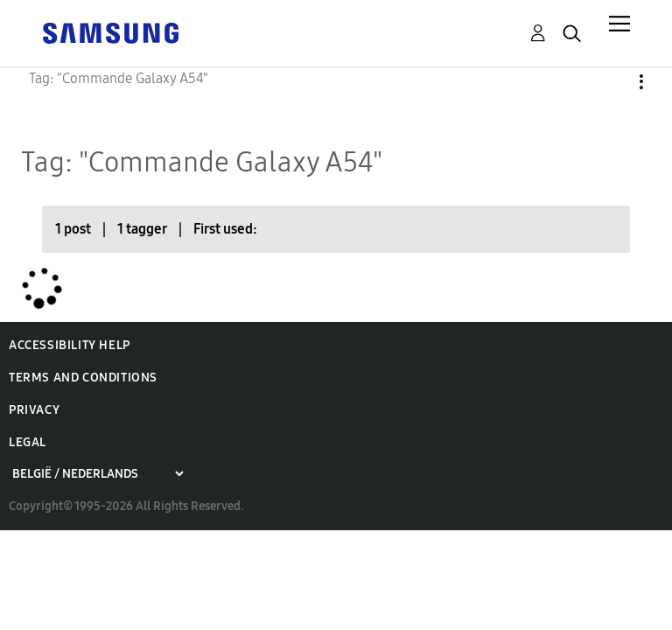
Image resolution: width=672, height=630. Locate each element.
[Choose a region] (98, 474)
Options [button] (612, 82)
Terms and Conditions (83, 378)
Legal (28, 442)
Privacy (34, 410)
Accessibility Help (70, 345)
